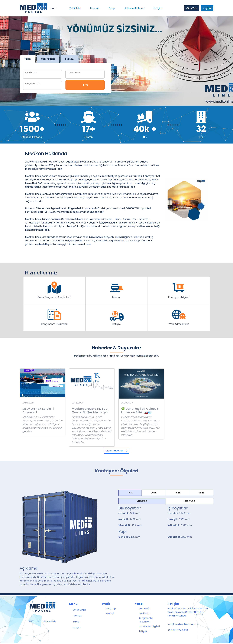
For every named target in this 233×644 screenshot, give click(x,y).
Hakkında (144, 613)
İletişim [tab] (69, 59)
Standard (142, 501)
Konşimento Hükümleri (146, 620)
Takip (112, 8)
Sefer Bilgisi (79, 610)
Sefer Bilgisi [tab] (48, 59)
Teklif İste (75, 8)
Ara (85, 85)
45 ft (201, 493)
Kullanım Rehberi (134, 8)
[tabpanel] (65, 78)
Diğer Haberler (116, 451)
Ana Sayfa (144, 608)
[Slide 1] (119, 102)
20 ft (153, 493)
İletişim (158, 8)
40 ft (177, 493)
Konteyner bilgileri (149, 626)
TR (52, 8)
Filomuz (95, 8)
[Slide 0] (114, 102)
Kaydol (207, 8)
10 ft (130, 493)
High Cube (189, 501)
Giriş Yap (192, 8)
